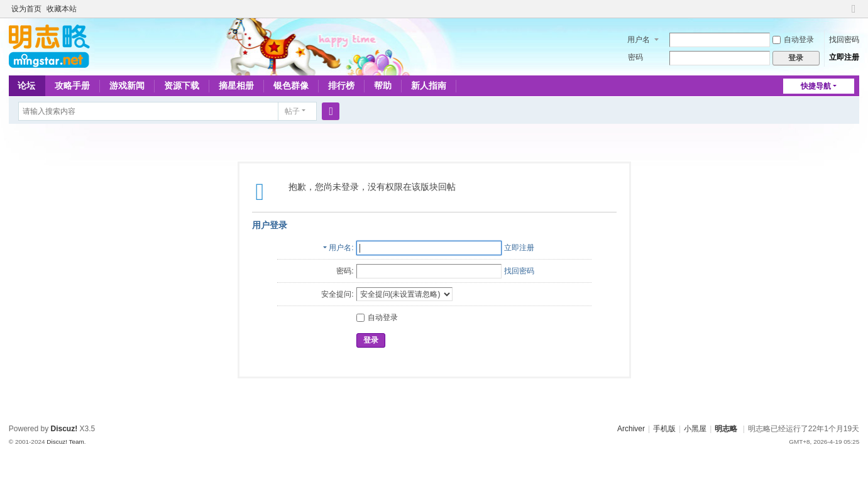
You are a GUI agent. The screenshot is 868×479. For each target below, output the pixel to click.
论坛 (26, 85)
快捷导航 (816, 86)
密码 (635, 57)
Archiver (631, 429)
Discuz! (64, 429)
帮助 (383, 85)
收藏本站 (62, 9)
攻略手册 (72, 85)
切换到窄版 (854, 14)
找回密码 (844, 40)
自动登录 (793, 40)
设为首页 (26, 9)
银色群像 (291, 85)
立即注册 (844, 57)
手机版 (664, 429)
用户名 (639, 40)
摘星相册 (236, 85)
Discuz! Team (65, 442)
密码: (345, 271)
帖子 (292, 111)
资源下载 (182, 85)
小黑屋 (695, 429)
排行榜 (341, 85)
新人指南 (429, 85)
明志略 (726, 429)
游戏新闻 (127, 85)
